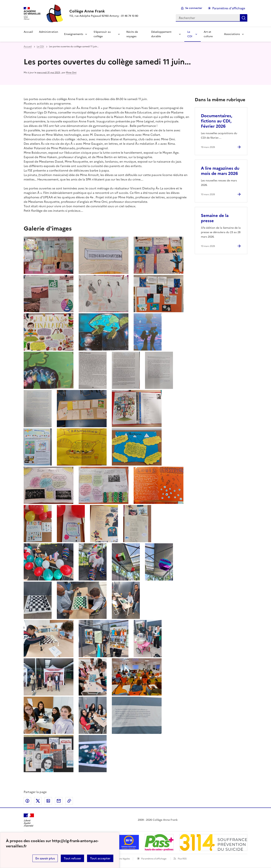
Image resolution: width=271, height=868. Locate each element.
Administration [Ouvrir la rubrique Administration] (49, 32)
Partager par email (59, 801)
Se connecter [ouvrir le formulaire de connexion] (194, 8)
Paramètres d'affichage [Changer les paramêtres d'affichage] (229, 8)
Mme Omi (71, 73)
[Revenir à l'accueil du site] (29, 820)
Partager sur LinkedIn (48, 801)
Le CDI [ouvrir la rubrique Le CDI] (40, 47)
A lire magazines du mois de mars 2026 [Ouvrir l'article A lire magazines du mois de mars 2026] (220, 171)
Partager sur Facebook (27, 801)
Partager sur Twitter (38, 801)
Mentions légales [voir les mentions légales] (121, 859)
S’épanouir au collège (102, 34)
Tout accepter (100, 858)
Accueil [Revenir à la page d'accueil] (28, 32)
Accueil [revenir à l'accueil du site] (28, 47)
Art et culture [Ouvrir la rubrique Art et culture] (208, 34)
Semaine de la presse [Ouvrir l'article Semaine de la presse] (215, 218)
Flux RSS (182, 859)
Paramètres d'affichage (154, 859)
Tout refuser (72, 858)
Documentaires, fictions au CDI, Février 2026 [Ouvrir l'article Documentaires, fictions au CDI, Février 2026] (217, 121)
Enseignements (74, 34)
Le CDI (190, 34)
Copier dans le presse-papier (69, 801)
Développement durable (161, 34)
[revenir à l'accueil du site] (104, 11)
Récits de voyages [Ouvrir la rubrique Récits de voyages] (132, 34)
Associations (232, 34)
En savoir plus (45, 858)
